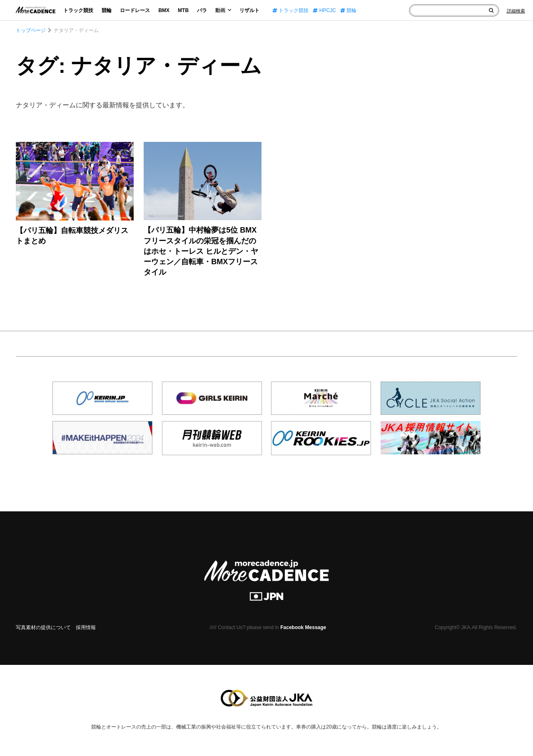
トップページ (31, 30)
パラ (202, 10)
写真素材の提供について (43, 627)
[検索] (491, 10)
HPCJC (324, 10)
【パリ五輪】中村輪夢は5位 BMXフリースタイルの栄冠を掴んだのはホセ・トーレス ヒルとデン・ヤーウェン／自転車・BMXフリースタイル (201, 251)
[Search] (516, 11)
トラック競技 (78, 10)
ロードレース (135, 10)
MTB (183, 10)
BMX (164, 10)
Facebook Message (303, 627)
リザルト (249, 10)
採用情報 (86, 627)
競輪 (107, 10)
